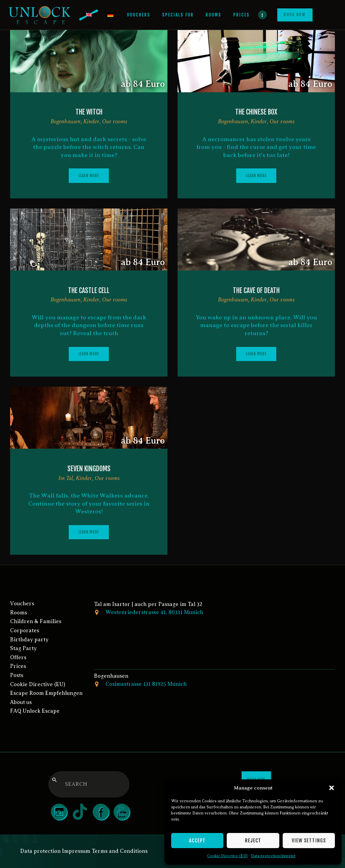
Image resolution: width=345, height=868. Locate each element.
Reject (253, 841)
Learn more (89, 176)
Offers (18, 657)
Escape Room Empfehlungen (46, 693)
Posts (17, 675)
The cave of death (256, 291)
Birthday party (29, 640)
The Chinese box (256, 112)
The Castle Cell (89, 291)
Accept (197, 841)
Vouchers (22, 604)
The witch (89, 112)
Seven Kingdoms (89, 469)
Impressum (76, 851)
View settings (309, 841)
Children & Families (36, 621)
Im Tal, (67, 478)
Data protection (40, 851)
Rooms (19, 613)
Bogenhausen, (67, 121)
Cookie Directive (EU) (227, 856)
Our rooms (115, 121)
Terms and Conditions (120, 851)
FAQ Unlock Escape (35, 711)
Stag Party (23, 648)
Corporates (25, 631)
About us (21, 702)
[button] (332, 788)
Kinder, (93, 121)
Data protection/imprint (273, 856)
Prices (18, 666)
